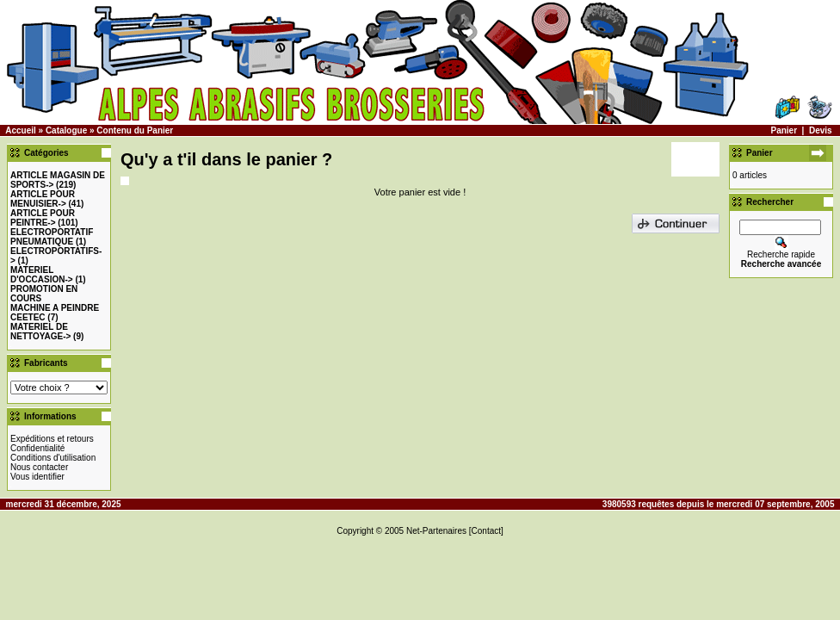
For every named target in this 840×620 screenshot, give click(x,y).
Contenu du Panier (135, 130)
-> (43, 199)
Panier (784, 130)
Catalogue (66, 130)
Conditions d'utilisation (53, 458)
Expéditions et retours (52, 439)
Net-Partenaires (436, 531)
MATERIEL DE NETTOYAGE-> (40, 332)
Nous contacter (39, 467)
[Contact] (486, 531)
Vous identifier (37, 477)
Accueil (21, 130)
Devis (821, 130)
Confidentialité (37, 448)
